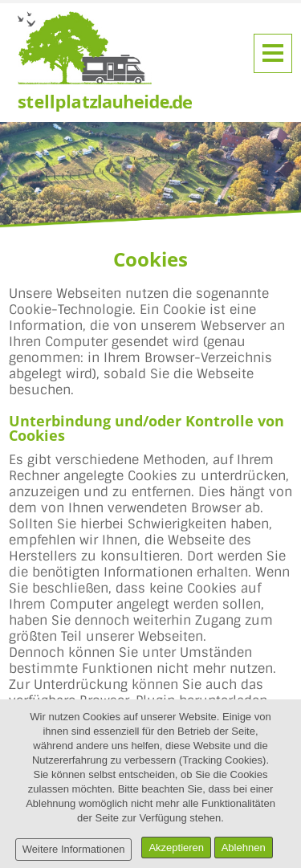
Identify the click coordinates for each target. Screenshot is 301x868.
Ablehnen (244, 848)
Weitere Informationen (74, 849)
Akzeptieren (176, 848)
